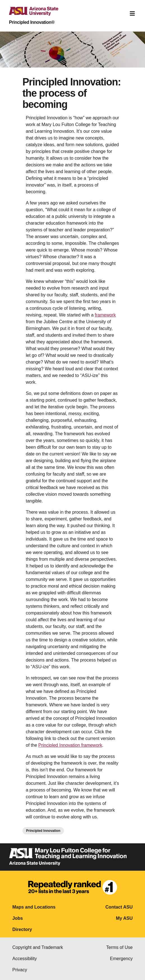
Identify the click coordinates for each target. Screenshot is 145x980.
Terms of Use (119, 947)
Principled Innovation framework (70, 745)
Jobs (18, 918)
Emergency (121, 959)
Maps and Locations (34, 907)
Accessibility (25, 959)
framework (105, 315)
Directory (22, 929)
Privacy (20, 970)
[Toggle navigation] (132, 13)
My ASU (124, 918)
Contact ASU (119, 907)
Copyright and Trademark (38, 947)
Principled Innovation (43, 831)
